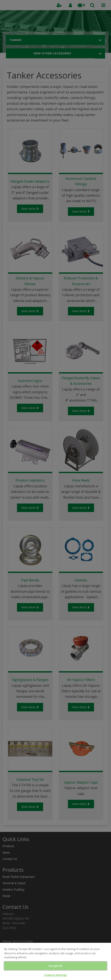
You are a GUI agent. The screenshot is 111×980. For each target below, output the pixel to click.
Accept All (55, 966)
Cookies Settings (55, 975)
